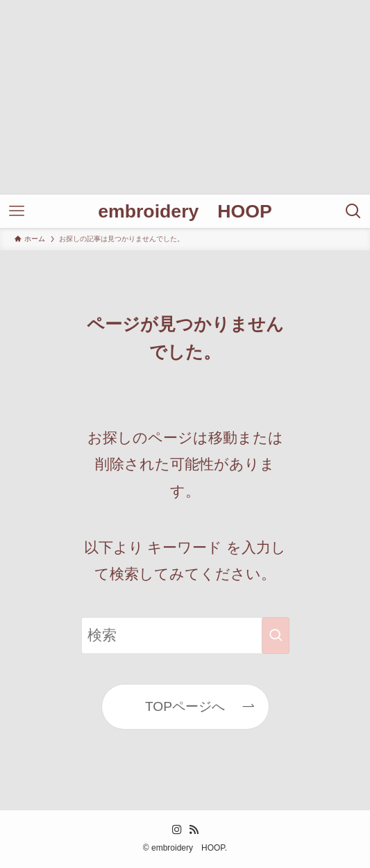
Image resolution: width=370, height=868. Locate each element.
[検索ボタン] (353, 211)
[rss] (194, 830)
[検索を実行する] (276, 636)
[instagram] (177, 830)
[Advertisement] (185, 97)
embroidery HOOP (185, 212)
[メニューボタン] (17, 211)
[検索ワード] (185, 636)
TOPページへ (185, 706)
